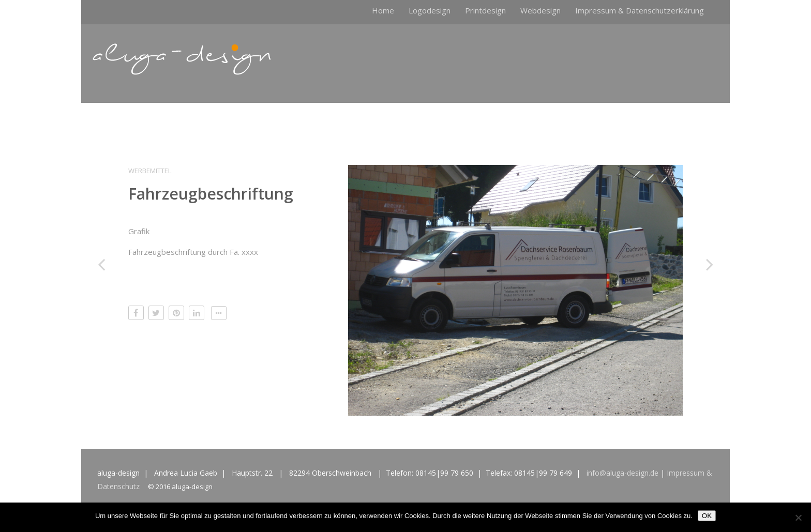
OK (707, 516)
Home (383, 10)
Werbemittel (150, 171)
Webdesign (540, 10)
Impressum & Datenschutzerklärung (640, 10)
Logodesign (430, 10)
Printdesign (485, 10)
